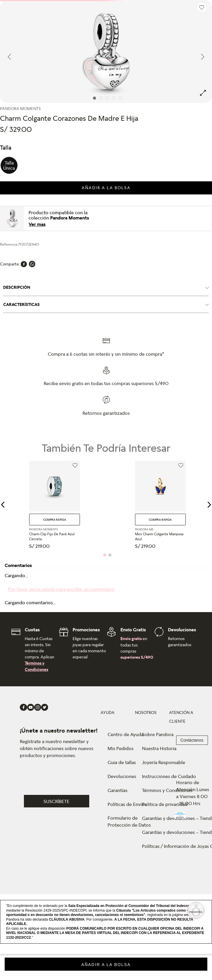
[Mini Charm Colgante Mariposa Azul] (160, 505)
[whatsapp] (32, 264)
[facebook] (24, 264)
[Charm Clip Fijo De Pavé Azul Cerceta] (55, 505)
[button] (9, 165)
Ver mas (37, 224)
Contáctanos (192, 740)
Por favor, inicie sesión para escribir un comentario (61, 589)
